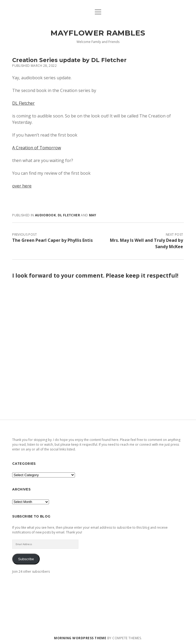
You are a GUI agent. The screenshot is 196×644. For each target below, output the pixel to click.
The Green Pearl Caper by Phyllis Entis (52, 240)
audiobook (45, 215)
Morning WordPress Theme (80, 638)
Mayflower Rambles (98, 33)
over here (22, 186)
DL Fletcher (23, 103)
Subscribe (26, 559)
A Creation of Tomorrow (37, 148)
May (93, 215)
